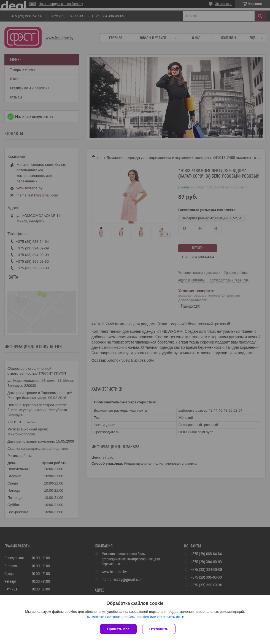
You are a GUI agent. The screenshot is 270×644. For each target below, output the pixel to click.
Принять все (118, 629)
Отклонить (159, 629)
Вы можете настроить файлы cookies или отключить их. (133, 617)
